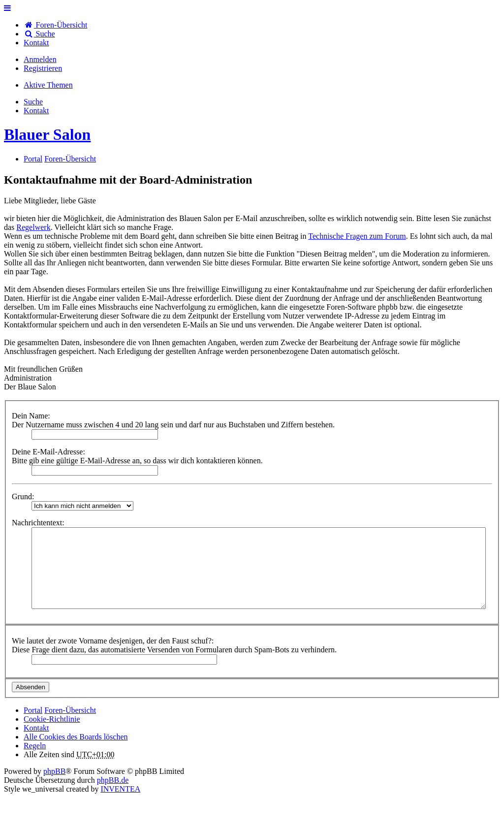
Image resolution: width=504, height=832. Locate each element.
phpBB (54, 771)
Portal (33, 159)
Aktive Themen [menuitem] (48, 85)
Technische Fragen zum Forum (357, 236)
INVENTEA (120, 789)
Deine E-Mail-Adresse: (48, 452)
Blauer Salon (47, 134)
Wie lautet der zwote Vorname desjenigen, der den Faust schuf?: (113, 641)
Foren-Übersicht (70, 710)
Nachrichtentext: (38, 523)
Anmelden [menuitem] (40, 59)
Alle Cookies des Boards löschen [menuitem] (76, 737)
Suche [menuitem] (39, 34)
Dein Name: (31, 416)
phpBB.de (113, 780)
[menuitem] (36, 43)
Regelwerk (33, 227)
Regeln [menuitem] (35, 746)
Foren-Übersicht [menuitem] (55, 25)
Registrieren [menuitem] (43, 68)
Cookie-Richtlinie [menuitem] (52, 719)
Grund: (23, 496)
